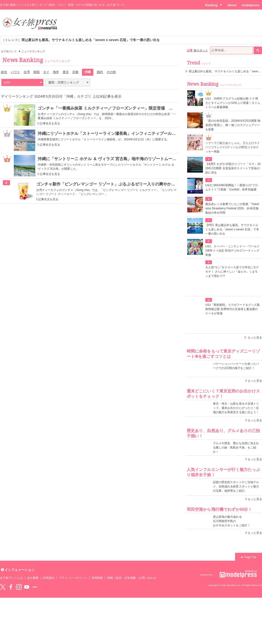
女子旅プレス (9, 51)
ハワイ (15, 72)
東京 (66, 72)
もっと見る (255, 338)
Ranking (214, 5)
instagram (19, 587)
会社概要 (33, 578)
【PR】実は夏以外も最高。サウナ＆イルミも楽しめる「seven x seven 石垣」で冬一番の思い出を (232, 229)
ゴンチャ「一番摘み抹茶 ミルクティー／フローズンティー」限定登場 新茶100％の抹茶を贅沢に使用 (131, 108)
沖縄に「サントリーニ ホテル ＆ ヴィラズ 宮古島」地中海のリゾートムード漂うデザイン (119, 159)
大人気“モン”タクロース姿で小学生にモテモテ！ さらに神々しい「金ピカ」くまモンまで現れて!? (232, 272)
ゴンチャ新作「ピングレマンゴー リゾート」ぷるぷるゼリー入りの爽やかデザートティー (118, 184)
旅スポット (201, 50)
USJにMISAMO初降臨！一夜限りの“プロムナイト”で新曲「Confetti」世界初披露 (232, 187)
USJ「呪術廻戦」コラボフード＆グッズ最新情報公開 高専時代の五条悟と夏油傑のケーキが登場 (232, 309)
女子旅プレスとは (11, 578)
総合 (4, 72)
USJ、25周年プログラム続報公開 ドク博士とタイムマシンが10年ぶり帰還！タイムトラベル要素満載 (233, 103)
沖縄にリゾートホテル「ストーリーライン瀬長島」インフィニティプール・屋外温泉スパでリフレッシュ (133, 133)
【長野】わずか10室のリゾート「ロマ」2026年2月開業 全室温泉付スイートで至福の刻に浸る (233, 168)
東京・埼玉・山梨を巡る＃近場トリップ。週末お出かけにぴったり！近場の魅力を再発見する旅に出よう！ (236, 408)
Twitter (3, 587)
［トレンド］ (81, 40)
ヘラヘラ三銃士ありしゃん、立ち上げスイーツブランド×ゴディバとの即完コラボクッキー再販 (233, 147)
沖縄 (88, 72)
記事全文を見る (50, 123)
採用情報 (97, 578)
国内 (100, 72)
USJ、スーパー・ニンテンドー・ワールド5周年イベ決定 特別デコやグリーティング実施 (232, 251)
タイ (46, 72)
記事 (190, 50)
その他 (111, 72)
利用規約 (49, 578)
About (232, 5)
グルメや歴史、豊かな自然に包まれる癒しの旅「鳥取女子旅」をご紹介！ (236, 448)
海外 (56, 72)
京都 (75, 72)
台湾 (27, 72)
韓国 (36, 72)
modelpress (250, 5)
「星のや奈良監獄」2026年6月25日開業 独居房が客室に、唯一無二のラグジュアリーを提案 (233, 125)
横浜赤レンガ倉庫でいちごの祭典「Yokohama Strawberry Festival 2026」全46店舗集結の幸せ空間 (232, 208)
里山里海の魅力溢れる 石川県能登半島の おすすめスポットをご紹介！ (232, 521)
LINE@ (35, 587)
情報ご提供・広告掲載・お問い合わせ (132, 578)
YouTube (27, 587)
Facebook (11, 587)
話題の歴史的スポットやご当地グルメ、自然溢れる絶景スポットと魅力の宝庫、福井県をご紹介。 (236, 486)
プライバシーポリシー (73, 578)
